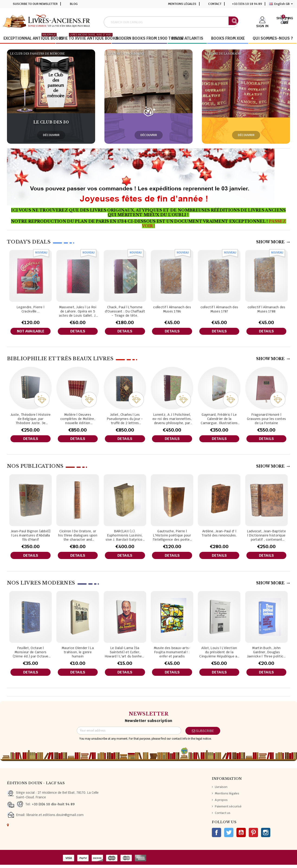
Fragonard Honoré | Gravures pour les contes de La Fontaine (266, 419)
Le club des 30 (51, 122)
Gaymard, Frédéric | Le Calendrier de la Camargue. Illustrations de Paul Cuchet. (219, 419)
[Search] (171, 22)
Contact (215, 4)
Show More (273, 242)
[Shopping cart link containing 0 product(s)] (285, 22)
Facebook (216, 836)
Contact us (223, 816)
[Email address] (129, 734)
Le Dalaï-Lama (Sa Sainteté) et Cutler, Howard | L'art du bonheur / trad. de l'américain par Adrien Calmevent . (125, 655)
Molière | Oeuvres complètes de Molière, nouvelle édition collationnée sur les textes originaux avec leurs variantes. (78, 419)
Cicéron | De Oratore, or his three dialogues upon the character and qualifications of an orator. (78, 537)
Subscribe (203, 734)
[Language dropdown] (281, 4)
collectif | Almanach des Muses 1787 (219, 309)
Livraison (221, 790)
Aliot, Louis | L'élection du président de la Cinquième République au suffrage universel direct (219, 655)
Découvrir (51, 135)
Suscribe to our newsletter (35, 4)
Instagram (266, 836)
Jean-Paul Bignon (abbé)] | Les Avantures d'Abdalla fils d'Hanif (31, 537)
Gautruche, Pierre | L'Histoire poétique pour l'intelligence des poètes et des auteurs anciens (172, 537)
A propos (221, 803)
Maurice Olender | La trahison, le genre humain (78, 655)
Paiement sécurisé (228, 810)
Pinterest (253, 836)
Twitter (229, 836)
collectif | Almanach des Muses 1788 (266, 309)
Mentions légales (182, 4)
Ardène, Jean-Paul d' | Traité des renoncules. (219, 535)
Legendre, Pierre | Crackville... (31, 309)
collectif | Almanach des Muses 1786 (172, 309)
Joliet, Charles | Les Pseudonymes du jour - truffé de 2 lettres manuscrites (125, 419)
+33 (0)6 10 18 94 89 (247, 4)
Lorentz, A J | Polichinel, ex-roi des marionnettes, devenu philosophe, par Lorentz (172, 419)
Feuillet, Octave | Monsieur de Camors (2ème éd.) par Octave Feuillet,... (31, 655)
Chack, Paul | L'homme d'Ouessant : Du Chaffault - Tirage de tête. (125, 311)
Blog (74, 4)
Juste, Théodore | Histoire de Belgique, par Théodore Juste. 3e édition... (31, 419)
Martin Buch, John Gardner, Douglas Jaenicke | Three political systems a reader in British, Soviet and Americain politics (266, 655)
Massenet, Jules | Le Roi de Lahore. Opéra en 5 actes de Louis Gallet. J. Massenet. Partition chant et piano (78, 311)
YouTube (241, 836)
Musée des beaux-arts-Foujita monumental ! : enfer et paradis (172, 655)
